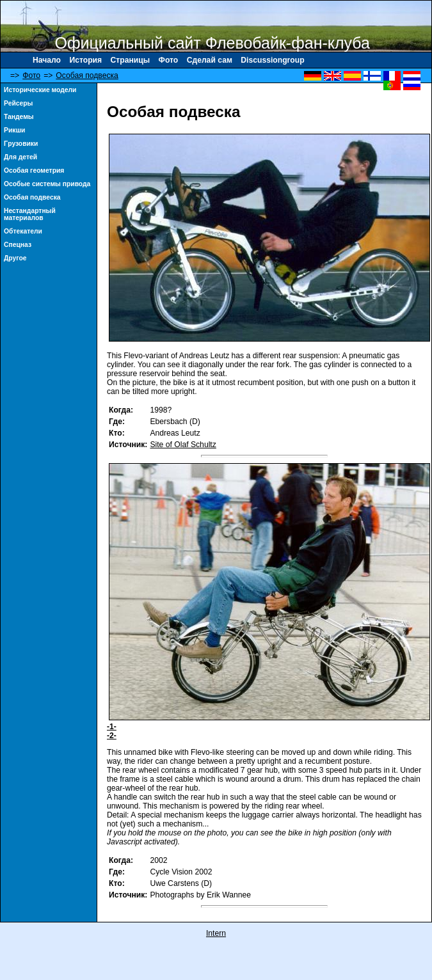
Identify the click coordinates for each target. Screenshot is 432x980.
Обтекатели (23, 231)
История (85, 60)
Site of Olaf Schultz (183, 445)
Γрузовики (21, 144)
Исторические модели (40, 90)
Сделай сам (210, 60)
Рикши (14, 130)
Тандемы (19, 117)
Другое (15, 258)
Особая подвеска (87, 75)
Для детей (20, 157)
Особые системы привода (47, 184)
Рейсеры (18, 103)
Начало (47, 60)
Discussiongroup (272, 60)
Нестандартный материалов (30, 214)
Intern (216, 933)
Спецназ (18, 245)
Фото (169, 60)
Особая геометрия (34, 170)
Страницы (131, 60)
